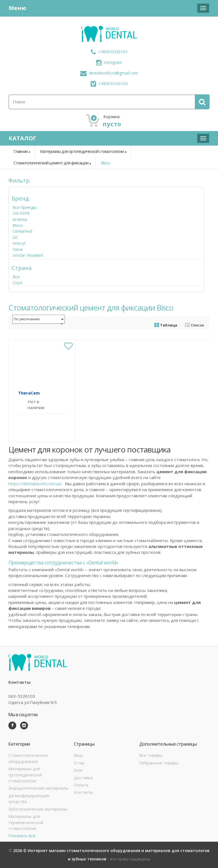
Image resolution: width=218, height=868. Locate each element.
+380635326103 (109, 52)
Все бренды (25, 207)
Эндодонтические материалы (38, 788)
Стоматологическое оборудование (28, 758)
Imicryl (19, 243)
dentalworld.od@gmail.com (109, 73)
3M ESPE (21, 213)
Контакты (83, 792)
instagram (109, 62)
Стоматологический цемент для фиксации (51, 163)
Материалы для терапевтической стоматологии (26, 822)
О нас (79, 763)
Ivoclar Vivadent (28, 255)
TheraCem (29, 393)
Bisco (105, 163)
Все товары (151, 755)
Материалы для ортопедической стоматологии (82, 151)
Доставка (83, 778)
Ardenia (20, 219)
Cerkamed (22, 231)
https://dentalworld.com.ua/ (35, 484)
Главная (20, 151)
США (17, 283)
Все (16, 277)
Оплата (81, 785)
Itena (18, 249)
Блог (78, 770)
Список (194, 325)
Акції (78, 755)
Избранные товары (159, 763)
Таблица (166, 325)
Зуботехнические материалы (38, 809)
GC (15, 237)
